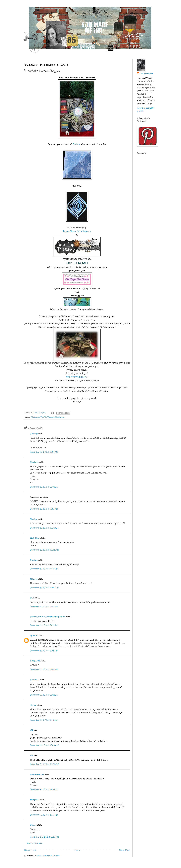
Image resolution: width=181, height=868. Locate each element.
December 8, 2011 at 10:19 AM (44, 745)
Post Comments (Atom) (48, 856)
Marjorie (34, 462)
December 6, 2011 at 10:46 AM (45, 550)
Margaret (35, 800)
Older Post (124, 850)
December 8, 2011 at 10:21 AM (44, 764)
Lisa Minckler (146, 74)
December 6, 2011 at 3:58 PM (44, 625)
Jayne (33, 705)
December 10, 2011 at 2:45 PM (45, 837)
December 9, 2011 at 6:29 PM (44, 815)
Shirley (34, 519)
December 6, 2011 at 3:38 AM (44, 452)
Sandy (33, 825)
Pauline (34, 560)
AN (31, 730)
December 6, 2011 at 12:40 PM (45, 588)
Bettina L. (35, 680)
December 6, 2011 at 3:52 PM (44, 607)
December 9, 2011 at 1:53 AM (44, 790)
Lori (32, 598)
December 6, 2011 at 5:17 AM (44, 487)
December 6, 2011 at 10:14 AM (44, 528)
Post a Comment (35, 844)
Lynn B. (34, 636)
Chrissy (34, 434)
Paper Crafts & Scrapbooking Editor (48, 617)
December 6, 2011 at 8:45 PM (44, 651)
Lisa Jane (35, 538)
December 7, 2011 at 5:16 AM (44, 695)
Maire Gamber (37, 774)
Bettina (77, 144)
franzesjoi (35, 661)
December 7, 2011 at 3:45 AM (44, 670)
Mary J (34, 579)
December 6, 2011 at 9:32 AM (44, 509)
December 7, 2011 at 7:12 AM (44, 720)
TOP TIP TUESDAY (77, 377)
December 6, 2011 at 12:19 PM (44, 569)
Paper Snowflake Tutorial (77, 231)
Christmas (35, 417)
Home (77, 850)
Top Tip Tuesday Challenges (52, 417)
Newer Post (30, 850)
